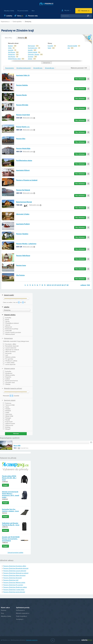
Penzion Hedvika (22, 85)
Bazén (6, 319)
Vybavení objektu (10, 315)
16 (62, 285)
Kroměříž (50, 46)
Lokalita (7, 307)
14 (58, 285)
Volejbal (7, 409)
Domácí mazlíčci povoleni (12, 332)
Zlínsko (30, 59)
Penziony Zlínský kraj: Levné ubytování (14, 592)
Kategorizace (8, 338)
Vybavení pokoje (9, 368)
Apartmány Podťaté (23, 224)
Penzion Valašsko (22, 234)
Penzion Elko (21, 139)
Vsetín (49, 48)
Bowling (7, 427)
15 (60, 285)
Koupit (5, 485)
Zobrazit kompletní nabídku (15, 553)
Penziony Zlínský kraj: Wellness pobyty (14, 583)
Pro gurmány (8, 359)
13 (55, 285)
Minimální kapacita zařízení (13, 388)
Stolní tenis (8, 414)
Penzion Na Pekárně (23, 190)
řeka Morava (12, 57)
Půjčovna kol (8, 425)
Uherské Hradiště (72, 46)
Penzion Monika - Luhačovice (26, 244)
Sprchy (6, 321)
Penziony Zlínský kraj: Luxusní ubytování (15, 571)
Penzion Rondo (21, 95)
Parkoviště (7, 331)
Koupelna (7, 377)
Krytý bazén (8, 422)
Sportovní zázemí (10, 400)
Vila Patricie (20, 275)
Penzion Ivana (21, 265)
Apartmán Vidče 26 (23, 75)
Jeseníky (30, 50)
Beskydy (10, 46)
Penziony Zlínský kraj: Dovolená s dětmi (15, 566)
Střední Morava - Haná (14, 59)
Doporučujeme (10, 68)
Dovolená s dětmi (10, 344)
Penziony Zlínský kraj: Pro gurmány (13, 585)
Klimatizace (8, 373)
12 (53, 285)
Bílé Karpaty (31, 46)
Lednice (7, 379)
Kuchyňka (7, 318)
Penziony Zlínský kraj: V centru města (14, 590)
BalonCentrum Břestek (24, 202)
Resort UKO (17, 446)
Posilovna (7, 403)
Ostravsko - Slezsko (34, 54)
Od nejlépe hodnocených (24, 68)
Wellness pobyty (9, 357)
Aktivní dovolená (9, 351)
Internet (7, 325)
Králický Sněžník (33, 52)
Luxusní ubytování (10, 348)
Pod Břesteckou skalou (24, 160)
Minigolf (7, 429)
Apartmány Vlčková (23, 170)
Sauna (6, 407)
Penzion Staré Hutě (23, 115)
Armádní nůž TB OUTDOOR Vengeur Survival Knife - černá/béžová (11, 539)
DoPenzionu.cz (20, 610)
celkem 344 (85, 285)
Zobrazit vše (47, 63)
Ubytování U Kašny (23, 214)
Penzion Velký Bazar (23, 256)
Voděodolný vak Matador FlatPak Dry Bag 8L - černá (11, 524)
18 (67, 285)
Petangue (7, 418)
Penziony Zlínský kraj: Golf (11, 580)
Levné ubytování (9, 364)
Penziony (4, 610)
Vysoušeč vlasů (9, 382)
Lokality (9, 16)
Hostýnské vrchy (33, 48)
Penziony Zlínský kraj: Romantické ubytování (16, 568)
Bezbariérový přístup (11, 329)
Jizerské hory (25, 448)
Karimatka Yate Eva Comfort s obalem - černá (10, 510)
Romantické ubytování (11, 346)
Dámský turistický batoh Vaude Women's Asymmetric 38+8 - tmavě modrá (11, 494)
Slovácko (31, 57)
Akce (33, 11)
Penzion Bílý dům (22, 105)
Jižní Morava (12, 52)
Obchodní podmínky (32, 640)
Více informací (80, 79)
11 (50, 285)
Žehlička (7, 384)
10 (48, 285)
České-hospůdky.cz (22, 616)
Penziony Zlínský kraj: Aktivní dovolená (14, 575)
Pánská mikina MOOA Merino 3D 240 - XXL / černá (9, 478)
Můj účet (67, 10)
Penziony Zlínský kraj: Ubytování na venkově (16, 573)
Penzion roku (33, 16)
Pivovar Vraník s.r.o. (23, 127)
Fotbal (6, 412)
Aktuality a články (9, 11)
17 (65, 285)
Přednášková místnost (11, 323)
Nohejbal (7, 411)
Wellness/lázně (9, 334)
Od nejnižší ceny (38, 68)
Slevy (20, 16)
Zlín (69, 48)
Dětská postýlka (9, 375)
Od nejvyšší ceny (50, 68)
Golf (5, 355)
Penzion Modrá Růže (23, 148)
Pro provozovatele (23, 11)
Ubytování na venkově (11, 350)
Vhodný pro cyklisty (10, 361)
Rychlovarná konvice (10, 381)
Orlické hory (12, 54)
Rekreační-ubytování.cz (23, 613)
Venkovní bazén (9, 423)
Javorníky (11, 50)
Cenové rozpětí (9, 295)
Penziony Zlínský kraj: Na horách (12, 578)
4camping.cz (20, 619)
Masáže (6, 420)
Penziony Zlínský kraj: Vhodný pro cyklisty (15, 587)
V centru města (9, 363)
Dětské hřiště (8, 416)
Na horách (7, 353)
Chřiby (10, 48)
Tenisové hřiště (9, 405)
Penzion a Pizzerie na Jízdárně (27, 180)
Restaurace (7, 327)
